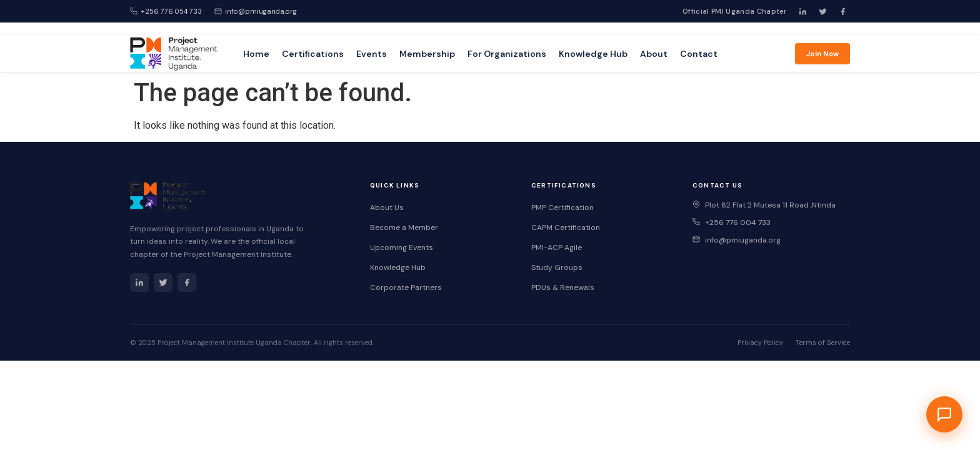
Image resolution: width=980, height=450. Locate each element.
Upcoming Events (402, 247)
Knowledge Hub (593, 54)
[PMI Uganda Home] (174, 53)
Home (256, 54)
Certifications (313, 54)
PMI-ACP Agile (557, 247)
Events (372, 54)
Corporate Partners (406, 287)
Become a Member (404, 227)
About (654, 54)
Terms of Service (823, 342)
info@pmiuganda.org (256, 11)
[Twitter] (822, 11)
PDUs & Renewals (563, 287)
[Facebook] (842, 11)
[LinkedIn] (802, 11)
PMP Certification (562, 207)
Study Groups (557, 267)
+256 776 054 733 (166, 11)
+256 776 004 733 (732, 222)
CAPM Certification (566, 227)
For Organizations (507, 54)
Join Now (822, 54)
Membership (427, 54)
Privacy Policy (760, 342)
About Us (387, 207)
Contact (699, 54)
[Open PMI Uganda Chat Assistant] (944, 414)
